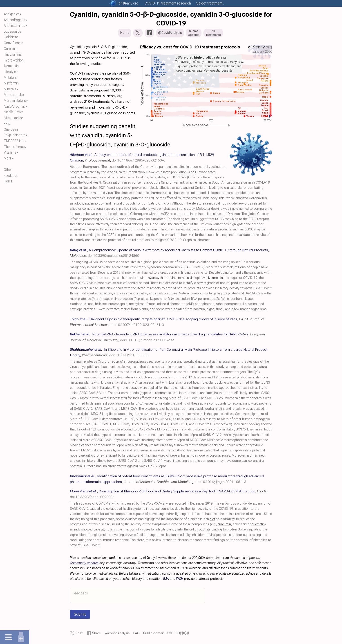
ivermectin (216, 279)
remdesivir (185, 279)
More (8, 158)
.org (128, 3)
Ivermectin (11, 66)
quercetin (258, 526)
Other (8, 170)
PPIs (7, 124)
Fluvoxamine (13, 54)
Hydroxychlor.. (14, 60)
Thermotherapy (15, 147)
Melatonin (11, 78)
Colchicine (11, 37)
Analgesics (12, 14)
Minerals (10, 89)
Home (8, 181)
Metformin (11, 83)
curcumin (224, 526)
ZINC (188, 379)
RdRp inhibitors (15, 135)
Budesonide (12, 31)
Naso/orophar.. (15, 106)
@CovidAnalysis (117, 634)
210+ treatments (97, 103)
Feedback (11, 176)
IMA (166, 580)
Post (79, 634)
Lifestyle (10, 72)
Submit (80, 616)
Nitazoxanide (13, 118)
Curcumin (11, 49)
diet (212, 520)
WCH (180, 580)
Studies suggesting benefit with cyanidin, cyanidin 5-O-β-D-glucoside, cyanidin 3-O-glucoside (120, 137)
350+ (127, 75)
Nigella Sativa (14, 112)
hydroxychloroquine (162, 279)
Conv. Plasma (13, 43)
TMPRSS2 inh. (14, 141)
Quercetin (11, 129)
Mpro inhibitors (15, 101)
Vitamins (10, 152)
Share (97, 634)
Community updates (84, 564)
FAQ (136, 634)
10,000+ (116, 92)
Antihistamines (15, 26)
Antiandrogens (15, 20)
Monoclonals (13, 95)
